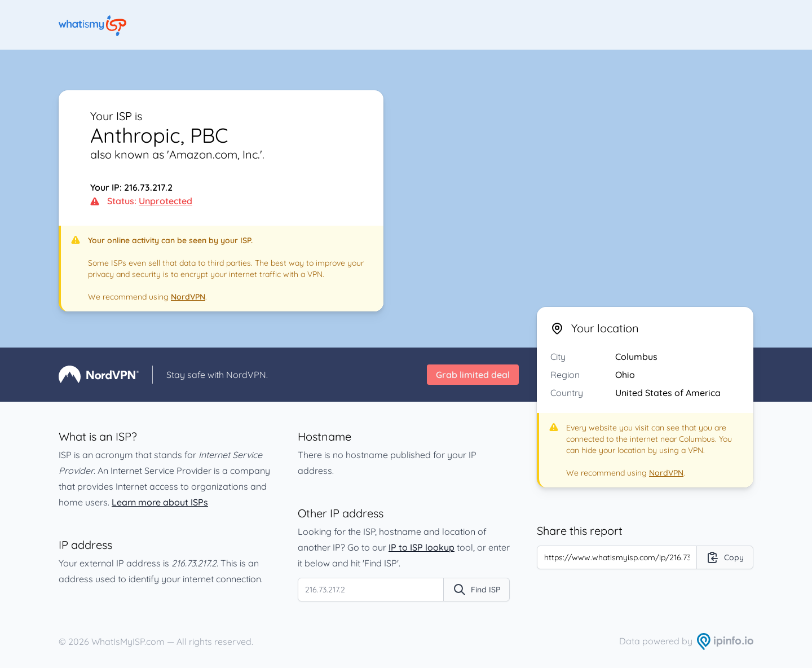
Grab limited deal (473, 375)
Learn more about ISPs (160, 502)
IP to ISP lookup (422, 547)
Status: (141, 201)
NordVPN (188, 297)
